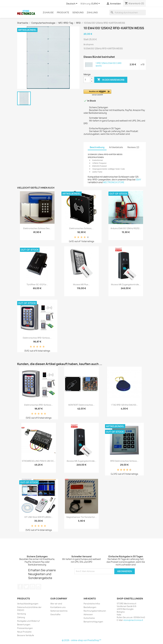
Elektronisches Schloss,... (81, 228)
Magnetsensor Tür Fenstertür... (81, 517)
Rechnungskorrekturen (95, 611)
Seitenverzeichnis (59, 611)
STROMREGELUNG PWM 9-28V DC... (39, 461)
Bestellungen (90, 607)
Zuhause (48, 12)
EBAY (138, 180)
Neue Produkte (24, 632)
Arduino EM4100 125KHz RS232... (126, 228)
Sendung (78, 12)
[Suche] (128, 12)
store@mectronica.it (133, 620)
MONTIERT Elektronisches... (81, 405)
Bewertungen (24, 625)
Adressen (88, 614)
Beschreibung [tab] (97, 147)
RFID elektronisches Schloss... (124, 461)
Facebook (20, 587)
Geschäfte (55, 614)
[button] (115, 93)
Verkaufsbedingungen (28, 604)
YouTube (32, 587)
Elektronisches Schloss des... (37, 228)
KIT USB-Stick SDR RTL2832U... (39, 517)
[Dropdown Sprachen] (72, 4)
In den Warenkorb (111, 80)
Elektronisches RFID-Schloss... (37, 338)
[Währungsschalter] (96, 4)
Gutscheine (89, 618)
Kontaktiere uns (58, 607)
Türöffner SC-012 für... (37, 284)
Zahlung (92, 12)
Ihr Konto (90, 599)
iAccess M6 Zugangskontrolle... (126, 284)
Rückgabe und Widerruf (28, 621)
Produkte (63, 12)
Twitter (26, 587)
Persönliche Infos (92, 604)
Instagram (38, 587)
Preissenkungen (25, 628)
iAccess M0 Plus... (81, 284)
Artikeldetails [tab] (116, 147)
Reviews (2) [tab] (133, 147)
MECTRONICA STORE (114, 182)
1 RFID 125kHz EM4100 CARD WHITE (109, 64)
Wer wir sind (56, 604)
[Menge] (87, 80)
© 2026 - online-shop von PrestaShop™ (81, 640)
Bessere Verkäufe (26, 635)
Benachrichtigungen (93, 622)
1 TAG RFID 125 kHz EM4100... (124, 405)
